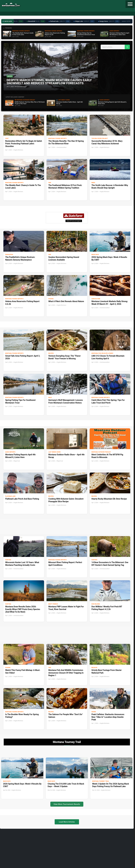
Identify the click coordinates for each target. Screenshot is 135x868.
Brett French (53, 604)
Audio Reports (10, 452)
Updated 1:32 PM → (126, 21)
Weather (73, 14)
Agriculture (96, 299)
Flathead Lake (10, 496)
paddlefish (9, 255)
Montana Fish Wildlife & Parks (102, 353)
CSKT (7, 138)
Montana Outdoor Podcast (101, 452)
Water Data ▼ (62, 14)
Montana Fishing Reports (57, 138)
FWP (50, 183)
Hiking (94, 712)
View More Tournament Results (67, 804)
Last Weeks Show (54, 452)
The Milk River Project (100, 138)
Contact (119, 14)
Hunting (23, 14)
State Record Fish (107, 14)
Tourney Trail (92, 14)
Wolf (50, 397)
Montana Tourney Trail (101, 781)
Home (15, 14)
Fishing (32, 14)
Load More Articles (67, 822)
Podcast (40, 14)
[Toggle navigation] (130, 4)
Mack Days (95, 255)
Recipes (82, 14)
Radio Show (50, 14)
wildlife (94, 668)
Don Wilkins (96, 604)
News (93, 183)
